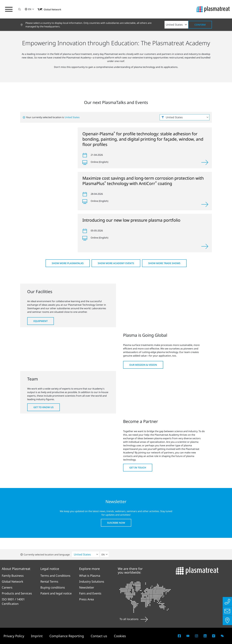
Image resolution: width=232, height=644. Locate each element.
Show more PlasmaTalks (68, 263)
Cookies (120, 636)
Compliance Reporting (67, 636)
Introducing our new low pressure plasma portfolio (131, 220)
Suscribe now (116, 523)
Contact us (99, 636)
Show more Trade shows (164, 263)
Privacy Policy (14, 636)
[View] (205, 162)
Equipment (41, 321)
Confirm (200, 25)
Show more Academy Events (116, 263)
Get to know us (43, 407)
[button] (20, 9)
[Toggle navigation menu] (9, 9)
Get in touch (138, 468)
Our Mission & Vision (143, 365)
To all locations (134, 619)
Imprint (37, 636)
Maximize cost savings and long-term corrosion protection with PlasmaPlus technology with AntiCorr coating (143, 181)
